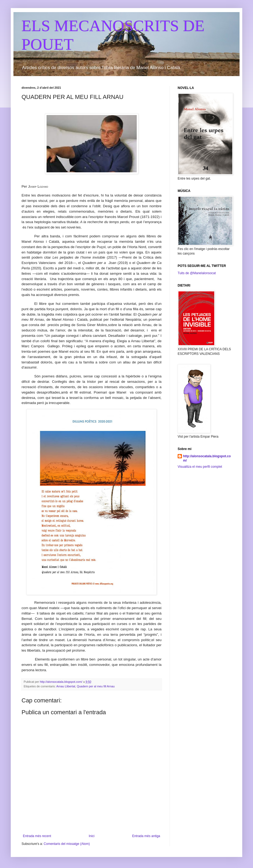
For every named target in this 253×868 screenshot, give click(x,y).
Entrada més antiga (146, 836)
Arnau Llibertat (66, 686)
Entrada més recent (37, 836)
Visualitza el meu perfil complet (200, 467)
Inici (92, 836)
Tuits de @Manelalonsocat (197, 273)
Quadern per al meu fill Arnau (96, 686)
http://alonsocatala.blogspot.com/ (207, 458)
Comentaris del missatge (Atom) (67, 844)
